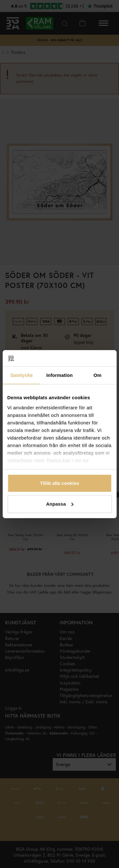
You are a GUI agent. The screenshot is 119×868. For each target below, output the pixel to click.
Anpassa (60, 504)
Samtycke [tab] (22, 375)
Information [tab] (60, 375)
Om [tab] (97, 375)
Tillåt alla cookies (60, 483)
